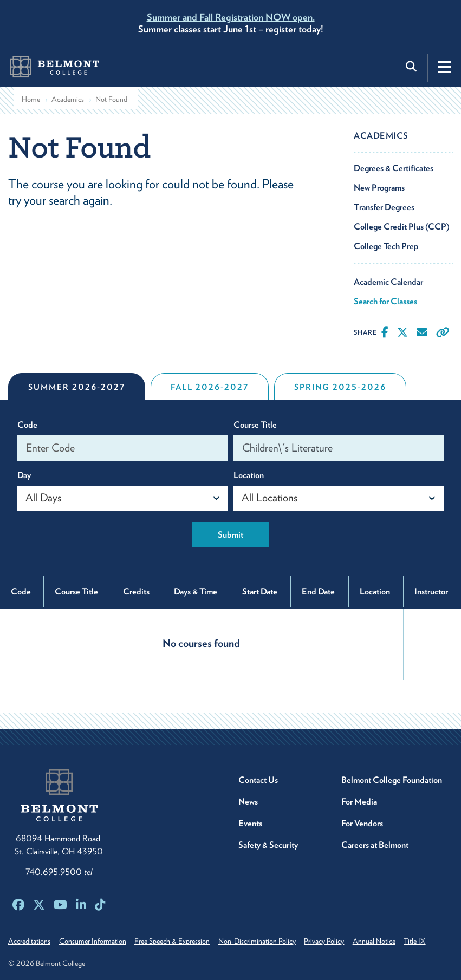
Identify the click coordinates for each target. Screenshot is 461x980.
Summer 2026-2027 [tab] (77, 387)
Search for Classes (385, 301)
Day (24, 475)
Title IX (436, 941)
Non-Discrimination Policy (267, 941)
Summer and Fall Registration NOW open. (231, 17)
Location (249, 475)
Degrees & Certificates (394, 168)
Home (31, 99)
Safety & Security (268, 845)
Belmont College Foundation (392, 780)
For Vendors (362, 823)
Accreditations (29, 941)
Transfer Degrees (384, 207)
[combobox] (123, 498)
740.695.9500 (59, 872)
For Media (359, 802)
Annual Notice (391, 941)
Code (27, 425)
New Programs (379, 188)
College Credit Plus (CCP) (402, 227)
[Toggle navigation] (444, 67)
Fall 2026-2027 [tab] (210, 387)
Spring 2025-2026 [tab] (340, 387)
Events (250, 823)
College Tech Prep (386, 246)
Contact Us (258, 780)
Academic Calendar (388, 282)
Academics (68, 99)
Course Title (255, 425)
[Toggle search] (412, 67)
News (248, 802)
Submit (230, 535)
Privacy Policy (338, 941)
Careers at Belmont (375, 845)
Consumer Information (96, 941)
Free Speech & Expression (179, 941)
